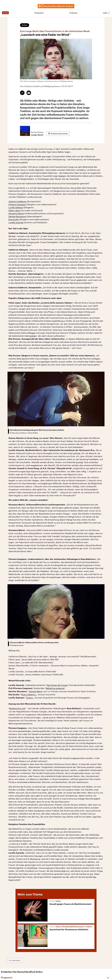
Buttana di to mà (17, 708)
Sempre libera (36, 691)
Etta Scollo (14, 219)
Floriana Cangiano (17, 204)
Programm (39, 13)
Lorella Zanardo (16, 222)
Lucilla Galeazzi (16, 207)
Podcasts (73, 13)
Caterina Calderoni (17, 201)
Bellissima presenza (55, 688)
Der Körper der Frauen (57, 685)
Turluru (29, 698)
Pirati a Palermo (28, 694)
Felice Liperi (14, 210)
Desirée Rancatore (17, 216)
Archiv (25, 25)
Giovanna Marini (16, 213)
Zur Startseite (14, 960)
